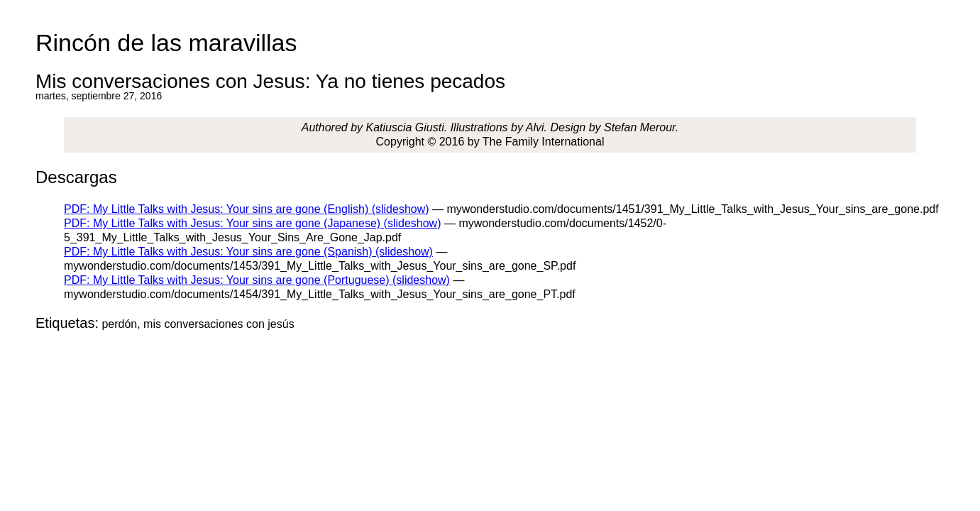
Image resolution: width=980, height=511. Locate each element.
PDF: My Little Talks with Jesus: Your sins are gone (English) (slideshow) (247, 209)
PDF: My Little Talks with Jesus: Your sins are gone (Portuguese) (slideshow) (257, 280)
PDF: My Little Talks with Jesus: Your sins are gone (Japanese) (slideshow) (253, 223)
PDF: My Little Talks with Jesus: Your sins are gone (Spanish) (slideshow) (248, 252)
